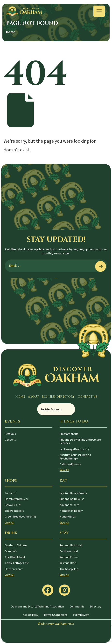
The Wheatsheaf (15, 557)
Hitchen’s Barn (14, 569)
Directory (96, 607)
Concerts (10, 440)
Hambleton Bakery (16, 499)
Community (77, 607)
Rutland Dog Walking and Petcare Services (80, 441)
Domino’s (11, 551)
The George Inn (69, 569)
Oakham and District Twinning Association (37, 607)
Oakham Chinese (16, 545)
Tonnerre (10, 493)
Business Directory (58, 397)
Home (11, 32)
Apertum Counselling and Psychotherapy (75, 457)
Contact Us (87, 397)
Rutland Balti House (72, 499)
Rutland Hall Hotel (71, 545)
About (33, 397)
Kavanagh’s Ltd (70, 505)
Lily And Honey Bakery (73, 493)
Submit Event (81, 615)
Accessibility (31, 615)
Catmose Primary (70, 464)
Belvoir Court (13, 505)
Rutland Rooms (69, 557)
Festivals (10, 434)
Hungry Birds (68, 517)
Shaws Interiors (14, 511)
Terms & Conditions (56, 615)
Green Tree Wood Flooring (20, 517)
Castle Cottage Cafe (17, 563)
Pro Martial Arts (69, 434)
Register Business (51, 410)
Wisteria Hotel (68, 563)
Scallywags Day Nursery (74, 449)
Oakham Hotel (69, 551)
